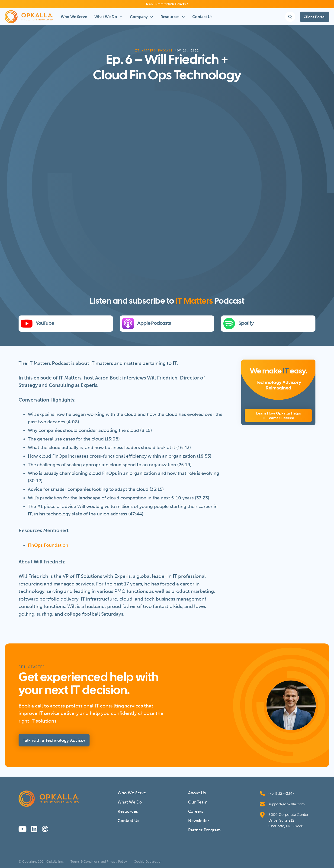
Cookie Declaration (148, 862)
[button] (108, 17)
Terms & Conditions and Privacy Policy (99, 862)
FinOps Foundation (48, 545)
